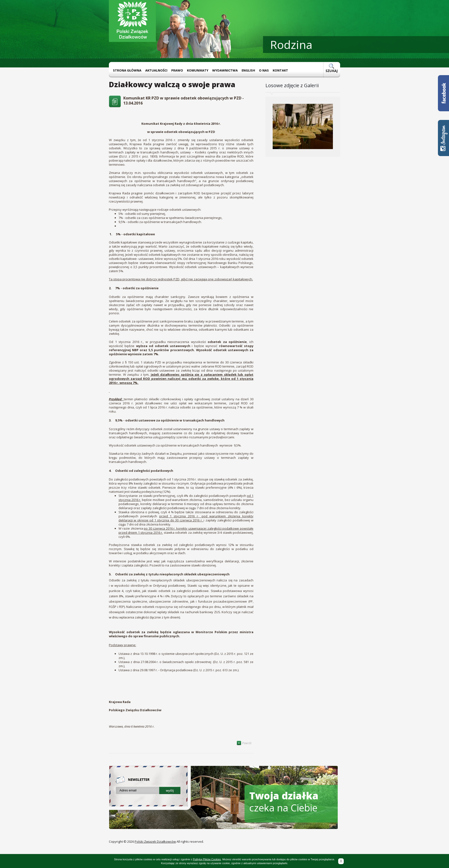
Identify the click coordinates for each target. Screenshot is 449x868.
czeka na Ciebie (284, 802)
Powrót (244, 743)
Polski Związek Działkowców (155, 842)
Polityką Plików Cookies (207, 859)
